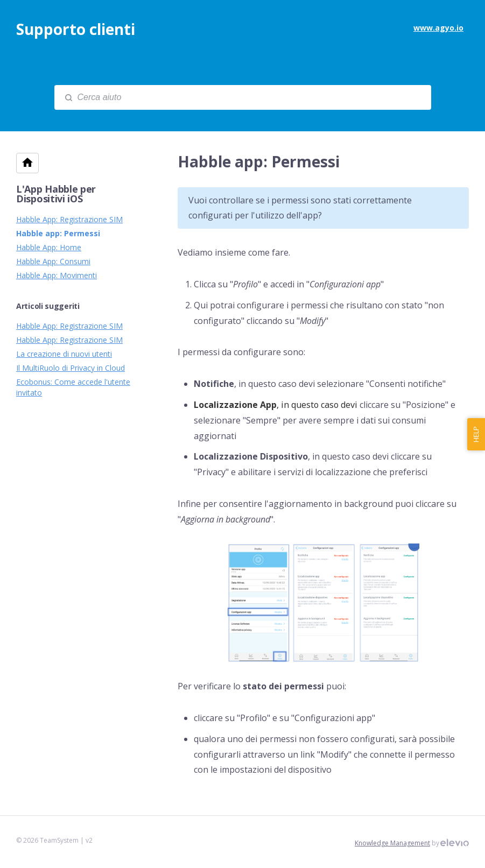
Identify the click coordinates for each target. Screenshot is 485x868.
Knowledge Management (392, 843)
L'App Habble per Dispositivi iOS (56, 194)
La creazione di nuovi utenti (64, 354)
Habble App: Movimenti (57, 275)
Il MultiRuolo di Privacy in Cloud (71, 368)
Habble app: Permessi (58, 233)
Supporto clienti (76, 29)
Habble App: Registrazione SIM (69, 219)
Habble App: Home (49, 247)
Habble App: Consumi (53, 261)
